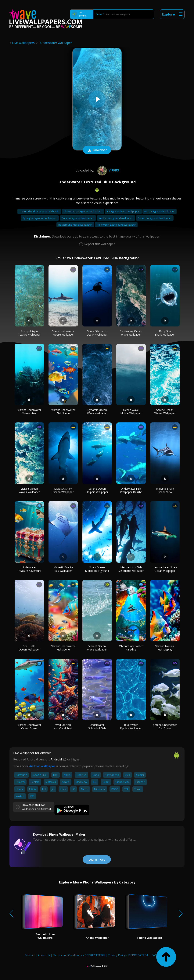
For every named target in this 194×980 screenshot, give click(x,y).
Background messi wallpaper (75, 225)
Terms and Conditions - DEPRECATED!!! (79, 955)
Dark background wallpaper (78, 218)
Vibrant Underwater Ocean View (29, 412)
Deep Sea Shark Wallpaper (165, 333)
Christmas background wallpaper (83, 211)
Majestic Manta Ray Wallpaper (63, 569)
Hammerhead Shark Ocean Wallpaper (165, 569)
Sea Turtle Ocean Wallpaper (29, 648)
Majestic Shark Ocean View (165, 490)
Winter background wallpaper (116, 218)
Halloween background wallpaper (116, 225)
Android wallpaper (42, 766)
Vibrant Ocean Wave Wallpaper (97, 648)
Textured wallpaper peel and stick (39, 211)
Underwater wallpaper (56, 43)
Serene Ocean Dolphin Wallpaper (97, 490)
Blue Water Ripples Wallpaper (131, 726)
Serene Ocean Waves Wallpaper (165, 412)
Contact (30, 955)
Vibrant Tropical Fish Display (165, 648)
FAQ (154, 955)
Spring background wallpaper (40, 218)
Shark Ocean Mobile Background (97, 569)
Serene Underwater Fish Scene (165, 726)
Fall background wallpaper (160, 211)
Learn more (97, 859)
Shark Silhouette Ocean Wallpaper (97, 333)
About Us (44, 955)
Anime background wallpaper (155, 218)
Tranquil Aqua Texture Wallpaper (29, 333)
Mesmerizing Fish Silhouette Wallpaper (131, 569)
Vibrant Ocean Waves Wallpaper (29, 490)
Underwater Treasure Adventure (29, 569)
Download (97, 150)
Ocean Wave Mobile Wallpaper (131, 412)
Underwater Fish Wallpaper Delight (131, 490)
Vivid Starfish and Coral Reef (63, 726)
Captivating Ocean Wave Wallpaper (131, 333)
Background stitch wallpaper (123, 211)
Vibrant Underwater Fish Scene (63, 412)
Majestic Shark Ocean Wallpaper (63, 490)
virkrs (108, 170)
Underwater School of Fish (97, 726)
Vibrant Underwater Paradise (131, 648)
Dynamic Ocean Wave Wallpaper (97, 412)
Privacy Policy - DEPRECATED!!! (128, 955)
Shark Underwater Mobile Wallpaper (63, 333)
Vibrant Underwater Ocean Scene (29, 726)
